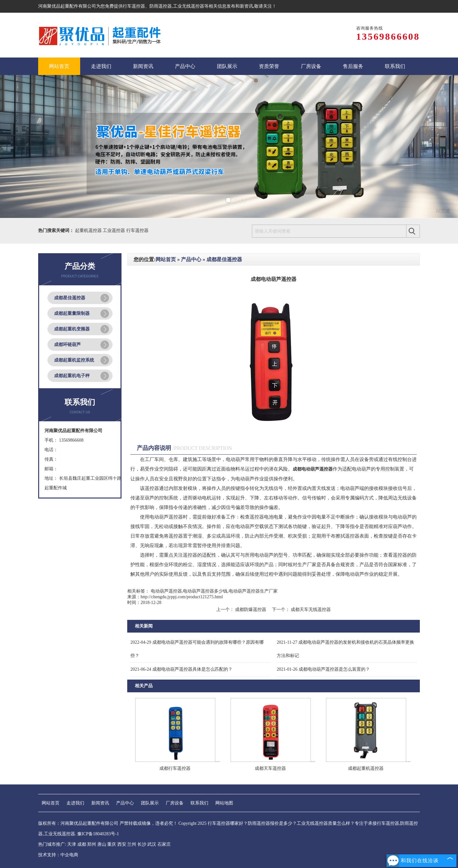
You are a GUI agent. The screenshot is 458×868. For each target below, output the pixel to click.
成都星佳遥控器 (70, 298)
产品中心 (191, 259)
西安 (122, 844)
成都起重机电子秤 (72, 376)
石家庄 (164, 844)
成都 (82, 844)
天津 (72, 844)
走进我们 (75, 803)
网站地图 (224, 803)
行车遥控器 (134, 6)
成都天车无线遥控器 (310, 610)
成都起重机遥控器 (366, 768)
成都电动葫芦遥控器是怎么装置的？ (323, 669)
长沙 (142, 844)
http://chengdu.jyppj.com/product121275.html (182, 597)
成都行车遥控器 (175, 768)
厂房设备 (175, 803)
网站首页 (166, 259)
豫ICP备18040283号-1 (98, 834)
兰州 (132, 844)
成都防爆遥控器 (251, 610)
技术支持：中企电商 (58, 855)
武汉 (152, 844)
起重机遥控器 (89, 231)
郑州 (92, 844)
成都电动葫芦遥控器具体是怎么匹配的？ (181, 669)
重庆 (112, 844)
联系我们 (199, 803)
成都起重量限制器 (72, 313)
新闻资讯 (100, 803)
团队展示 (150, 803)
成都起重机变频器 (72, 329)
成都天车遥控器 (270, 768)
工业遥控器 (114, 231)
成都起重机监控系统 (74, 360)
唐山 (102, 844)
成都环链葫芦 (67, 345)
